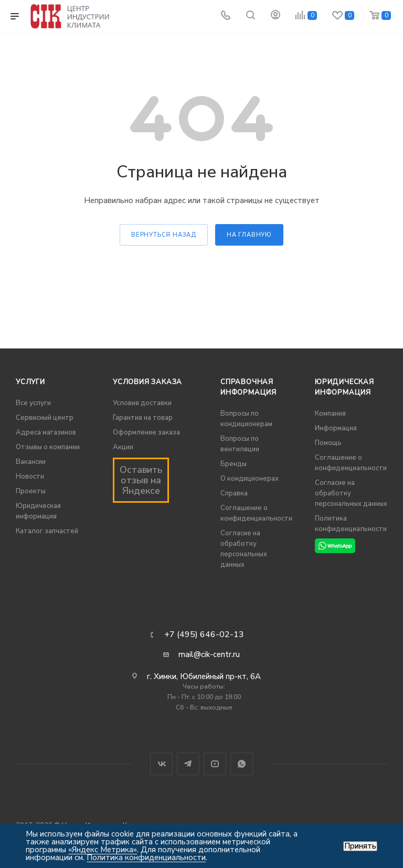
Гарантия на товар (143, 418)
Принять (360, 846)
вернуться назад (164, 235)
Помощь (328, 443)
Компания (330, 414)
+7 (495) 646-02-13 (204, 634)
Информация (336, 428)
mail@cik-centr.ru (209, 654)
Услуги (30, 382)
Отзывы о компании (48, 447)
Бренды (234, 464)
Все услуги (33, 403)
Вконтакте (161, 764)
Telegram (188, 764)
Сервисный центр (45, 418)
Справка (234, 493)
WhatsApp (242, 764)
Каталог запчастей (47, 531)
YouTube (215, 764)
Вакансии (31, 462)
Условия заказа (147, 382)
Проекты (31, 491)
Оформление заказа (146, 432)
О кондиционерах (250, 479)
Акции (123, 447)
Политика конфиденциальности (146, 858)
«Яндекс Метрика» (103, 850)
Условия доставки (142, 403)
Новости (30, 477)
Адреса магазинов (46, 432)
